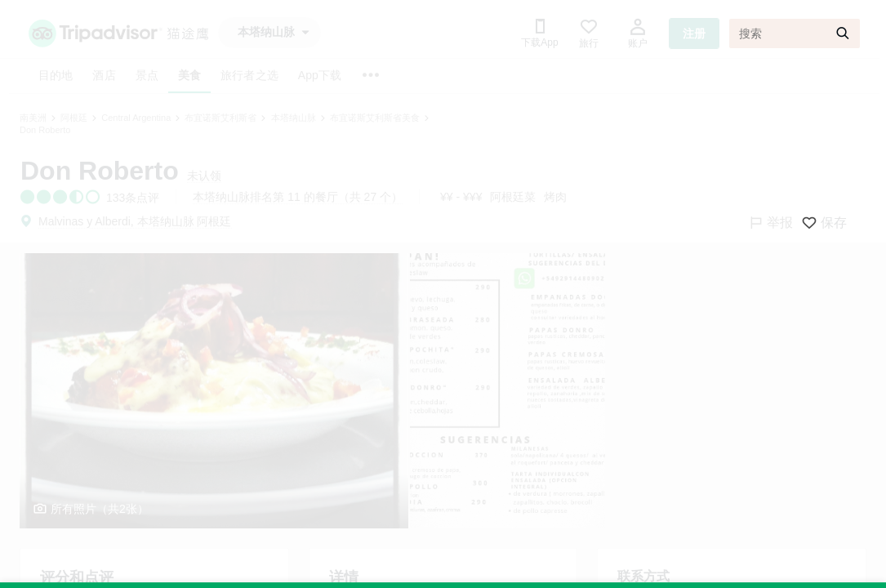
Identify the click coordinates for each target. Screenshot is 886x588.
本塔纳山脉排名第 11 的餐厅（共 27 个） (298, 197)
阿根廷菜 (513, 197)
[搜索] (795, 33)
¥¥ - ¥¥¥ (461, 197)
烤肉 (555, 197)
